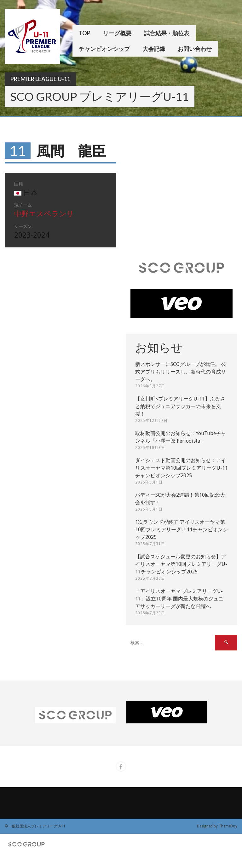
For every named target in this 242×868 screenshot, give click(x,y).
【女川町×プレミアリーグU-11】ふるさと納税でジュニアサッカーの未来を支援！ (180, 406)
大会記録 (154, 49)
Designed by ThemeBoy (217, 826)
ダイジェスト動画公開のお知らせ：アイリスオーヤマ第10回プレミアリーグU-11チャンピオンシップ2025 (181, 468)
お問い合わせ (195, 49)
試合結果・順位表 (167, 33)
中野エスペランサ (44, 214)
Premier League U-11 (40, 79)
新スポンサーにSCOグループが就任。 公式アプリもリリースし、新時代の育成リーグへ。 (181, 372)
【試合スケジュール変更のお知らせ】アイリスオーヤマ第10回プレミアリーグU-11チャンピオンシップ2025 (181, 564)
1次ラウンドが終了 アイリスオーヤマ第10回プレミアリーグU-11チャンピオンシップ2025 (181, 530)
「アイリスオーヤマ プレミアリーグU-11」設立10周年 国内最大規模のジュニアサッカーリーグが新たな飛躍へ (179, 599)
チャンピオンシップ (104, 49)
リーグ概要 (117, 33)
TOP (85, 33)
